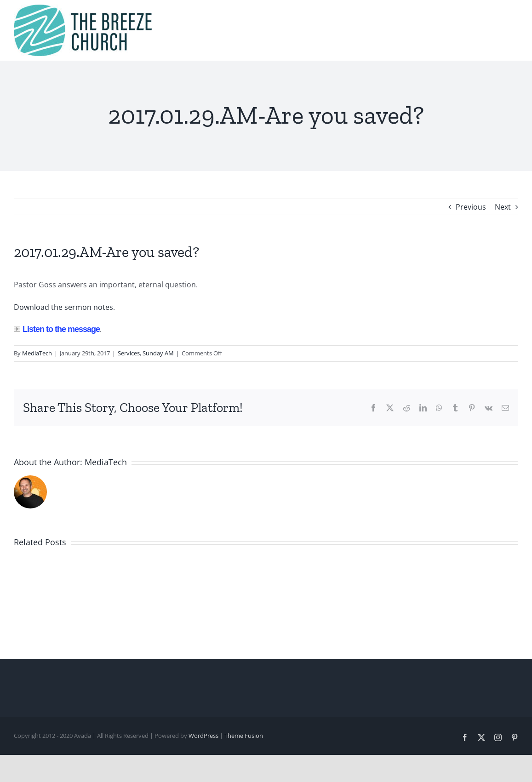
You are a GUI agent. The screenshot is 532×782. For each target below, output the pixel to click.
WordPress (203, 736)
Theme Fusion (244, 736)
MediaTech (37, 353)
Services (129, 353)
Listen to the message (57, 329)
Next (503, 207)
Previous (471, 207)
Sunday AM (158, 353)
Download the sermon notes (63, 307)
